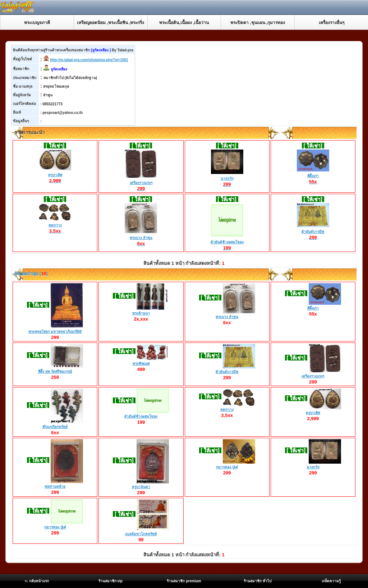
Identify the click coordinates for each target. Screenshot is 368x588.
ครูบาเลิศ (55, 175)
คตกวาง (55, 225)
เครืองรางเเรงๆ (141, 183)
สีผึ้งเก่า (313, 176)
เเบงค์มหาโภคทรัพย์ (141, 534)
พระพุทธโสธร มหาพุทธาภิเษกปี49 (55, 332)
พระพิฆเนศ (141, 364)
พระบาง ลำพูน (141, 238)
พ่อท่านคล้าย (55, 486)
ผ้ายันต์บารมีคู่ (313, 232)
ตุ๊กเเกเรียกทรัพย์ (55, 427)
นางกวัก (227, 179)
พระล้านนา (141, 313)
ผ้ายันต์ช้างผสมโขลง (227, 242)
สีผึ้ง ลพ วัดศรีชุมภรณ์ (55, 371)
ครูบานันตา (141, 487)
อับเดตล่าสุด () (30, 274)
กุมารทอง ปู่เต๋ (227, 467)
